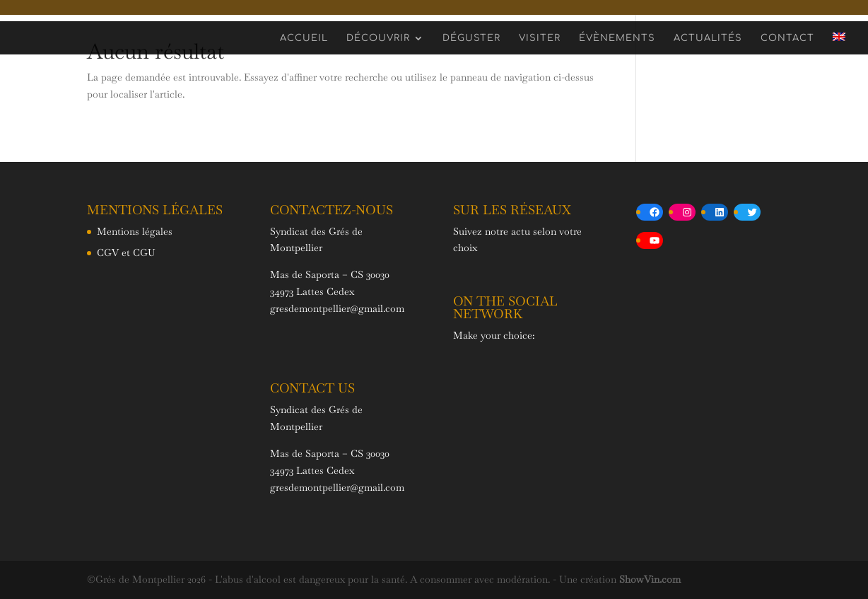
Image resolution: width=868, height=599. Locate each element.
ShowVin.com (650, 579)
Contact (787, 38)
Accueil (304, 38)
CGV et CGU (126, 252)
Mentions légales (135, 231)
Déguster (471, 38)
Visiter (540, 38)
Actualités (708, 38)
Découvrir (378, 38)
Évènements (617, 38)
